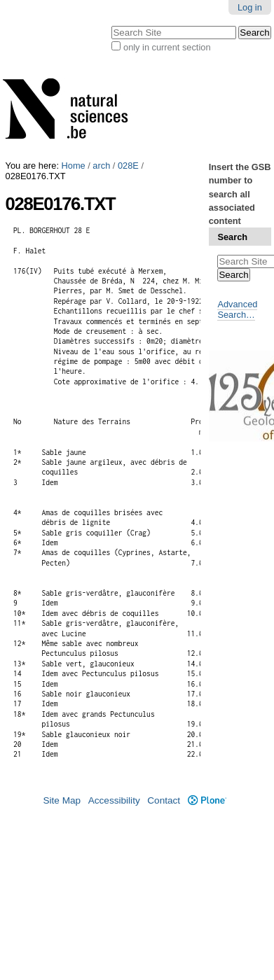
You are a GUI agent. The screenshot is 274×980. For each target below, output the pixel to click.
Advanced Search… (237, 309)
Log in (250, 7)
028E (128, 166)
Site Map (62, 800)
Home (74, 166)
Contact (164, 800)
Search (232, 237)
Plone (207, 800)
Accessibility (114, 800)
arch (101, 166)
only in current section (167, 47)
